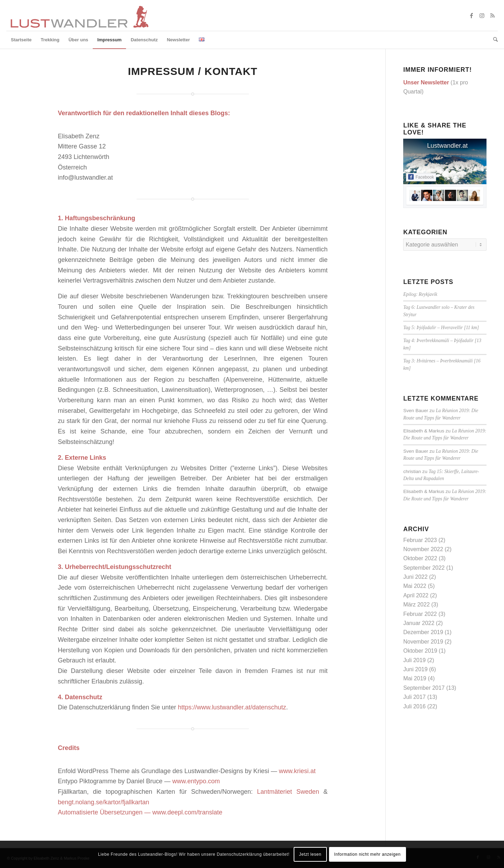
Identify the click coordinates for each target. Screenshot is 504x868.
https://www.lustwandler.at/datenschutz (232, 707)
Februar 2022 (420, 614)
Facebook (421, 177)
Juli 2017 (414, 697)
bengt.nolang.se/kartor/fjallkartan (103, 802)
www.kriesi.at (297, 771)
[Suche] (493, 40)
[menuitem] (21, 40)
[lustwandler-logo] (79, 15)
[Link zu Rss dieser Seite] (492, 15)
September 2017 (424, 688)
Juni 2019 (415, 669)
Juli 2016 (414, 706)
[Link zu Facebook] (471, 15)
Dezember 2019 (423, 632)
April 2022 (416, 595)
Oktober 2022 (420, 558)
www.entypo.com (196, 781)
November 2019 (423, 642)
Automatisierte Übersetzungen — (105, 812)
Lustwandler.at (447, 146)
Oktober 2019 (420, 651)
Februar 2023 (420, 540)
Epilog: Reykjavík (420, 294)
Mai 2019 (415, 678)
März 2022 (416, 605)
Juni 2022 (415, 577)
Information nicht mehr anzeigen (367, 854)
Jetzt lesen (310, 854)
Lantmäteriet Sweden (288, 792)
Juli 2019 (414, 660)
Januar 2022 (419, 623)
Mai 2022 (415, 586)
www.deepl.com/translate (187, 812)
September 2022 (424, 568)
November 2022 (423, 549)
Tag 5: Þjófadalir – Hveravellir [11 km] (441, 328)
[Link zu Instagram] (482, 15)
